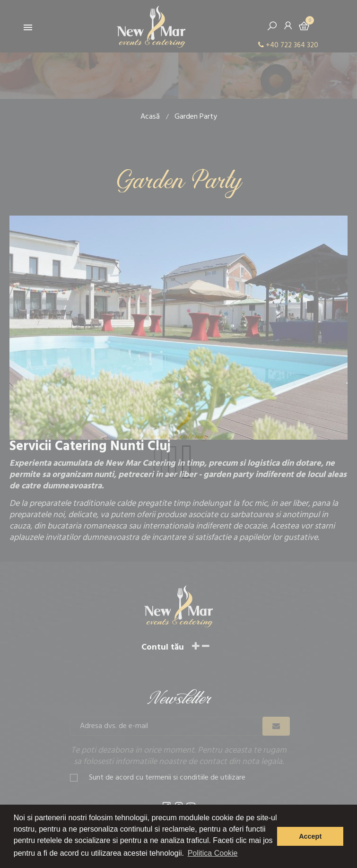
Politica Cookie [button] (213, 853)
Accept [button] (310, 836)
